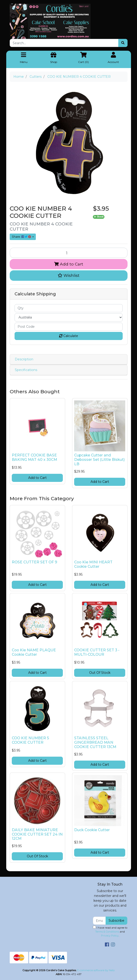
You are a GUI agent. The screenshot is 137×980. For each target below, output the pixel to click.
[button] (69, 275)
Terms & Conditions (107, 932)
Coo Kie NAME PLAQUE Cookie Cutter (34, 652)
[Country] (69, 317)
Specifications (26, 370)
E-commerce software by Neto (96, 970)
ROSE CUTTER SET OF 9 (34, 562)
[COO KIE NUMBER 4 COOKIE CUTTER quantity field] (69, 253)
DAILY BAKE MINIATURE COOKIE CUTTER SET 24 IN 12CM (37, 834)
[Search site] (123, 43)
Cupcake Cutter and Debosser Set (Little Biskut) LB (99, 460)
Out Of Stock (100, 673)
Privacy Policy (110, 936)
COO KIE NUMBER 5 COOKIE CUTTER (30, 740)
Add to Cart (69, 264)
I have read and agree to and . (110, 931)
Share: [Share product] (22, 237)
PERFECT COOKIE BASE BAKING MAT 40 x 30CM (34, 457)
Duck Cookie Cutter (92, 830)
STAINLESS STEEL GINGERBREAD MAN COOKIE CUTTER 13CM (95, 742)
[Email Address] (99, 921)
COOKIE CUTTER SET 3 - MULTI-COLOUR (97, 652)
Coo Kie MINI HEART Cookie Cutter (93, 564)
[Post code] (69, 327)
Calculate (69, 336)
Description (24, 359)
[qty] (69, 308)
